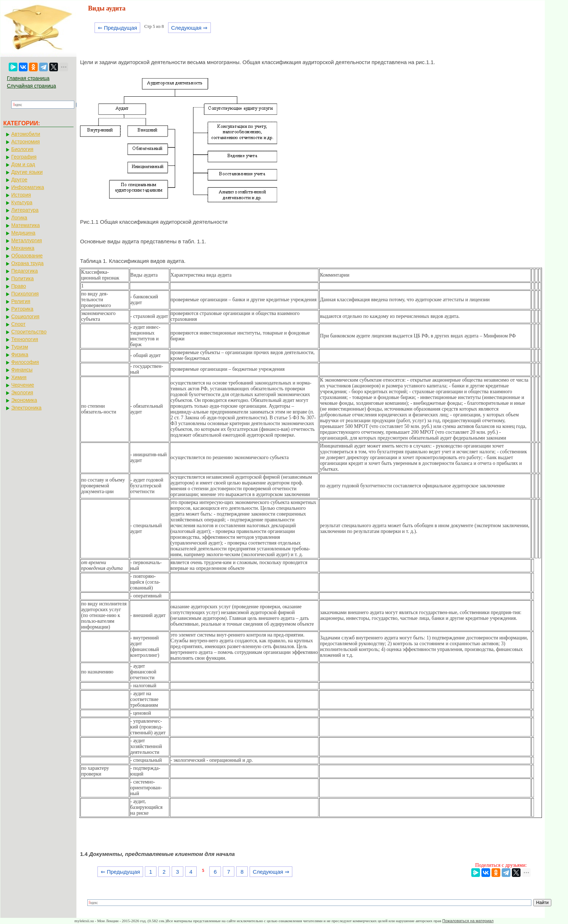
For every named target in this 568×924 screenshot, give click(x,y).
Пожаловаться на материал (468, 921)
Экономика (24, 400)
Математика (26, 225)
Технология (25, 339)
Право (19, 286)
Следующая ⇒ (189, 28)
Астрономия (26, 142)
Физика (20, 354)
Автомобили (26, 134)
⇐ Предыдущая (118, 28)
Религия (21, 301)
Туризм (20, 347)
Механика (23, 248)
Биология (22, 149)
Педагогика (24, 271)
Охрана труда (27, 263)
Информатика (28, 187)
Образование (27, 256)
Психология (25, 294)
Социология (25, 316)
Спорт (18, 324)
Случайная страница (32, 86)
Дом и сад (23, 164)
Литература (25, 210)
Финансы (22, 370)
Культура (22, 202)
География (24, 157)
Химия (19, 377)
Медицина (23, 233)
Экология (22, 392)
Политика (22, 278)
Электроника (26, 408)
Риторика (22, 309)
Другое (19, 180)
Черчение (23, 385)
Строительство (29, 332)
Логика (19, 218)
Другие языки (27, 172)
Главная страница (28, 78)
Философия (25, 362)
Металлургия (27, 240)
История (21, 195)
